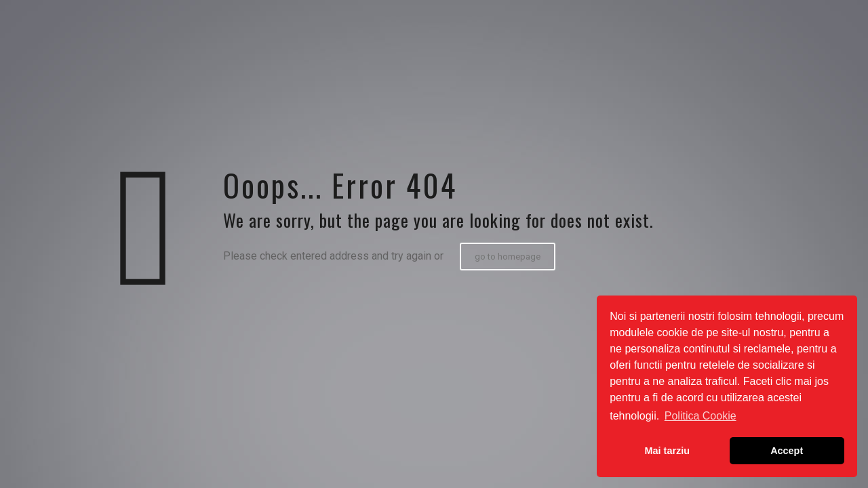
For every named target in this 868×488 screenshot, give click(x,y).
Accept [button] (787, 451)
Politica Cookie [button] (701, 416)
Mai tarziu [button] (667, 451)
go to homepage (508, 257)
